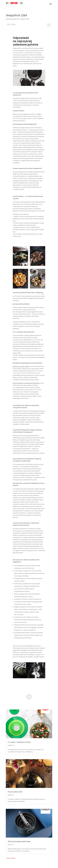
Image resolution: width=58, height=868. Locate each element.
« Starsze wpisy (11, 858)
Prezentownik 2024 (15, 792)
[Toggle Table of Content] (48, 25)
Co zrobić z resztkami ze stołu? (19, 742)
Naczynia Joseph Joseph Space (19, 841)
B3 (18, 19)
